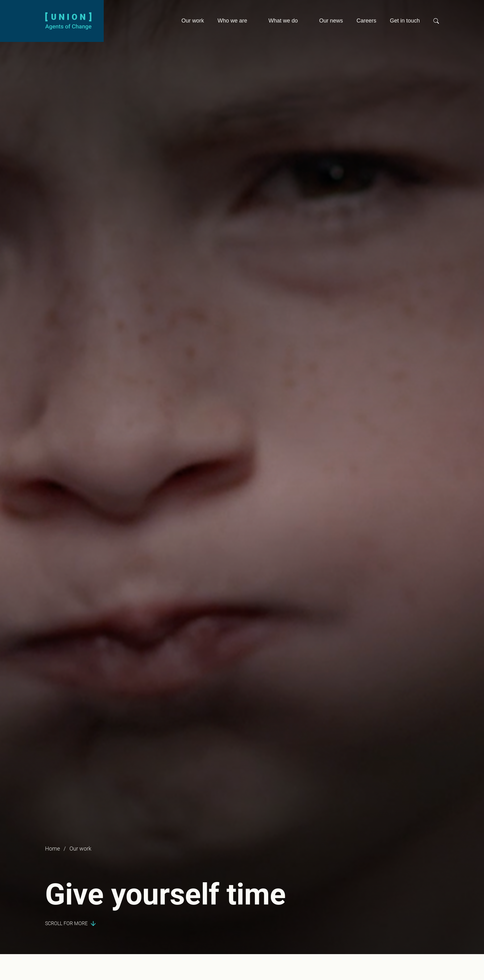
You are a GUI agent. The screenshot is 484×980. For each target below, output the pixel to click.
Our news (331, 21)
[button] (436, 24)
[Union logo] (68, 21)
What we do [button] (283, 21)
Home (52, 849)
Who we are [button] (232, 21)
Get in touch (405, 21)
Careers (366, 21)
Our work (193, 21)
